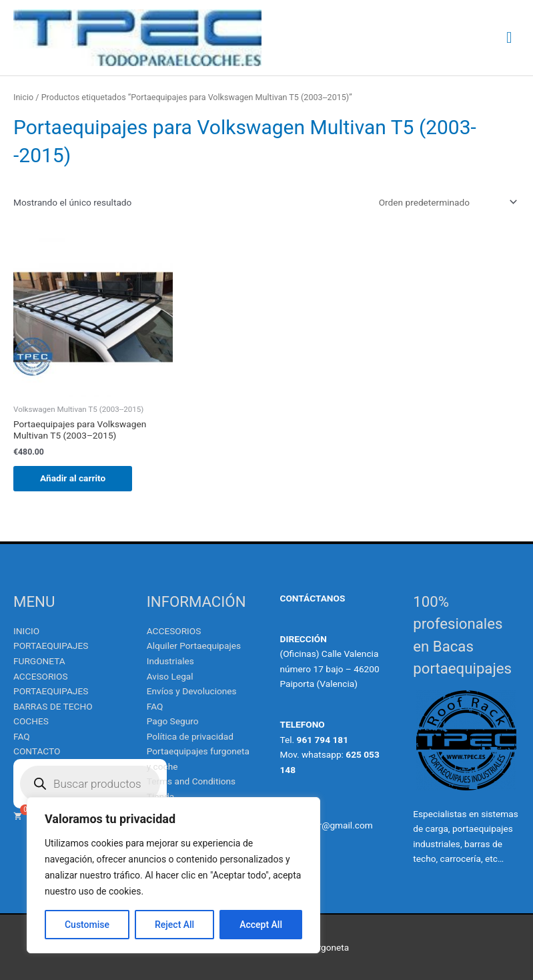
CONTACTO (37, 751)
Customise (87, 925)
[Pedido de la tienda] (446, 202)
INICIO (26, 631)
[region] (173, 875)
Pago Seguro (173, 721)
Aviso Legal (170, 676)
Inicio (23, 97)
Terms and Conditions (191, 781)
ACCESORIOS (174, 631)
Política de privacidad (190, 736)
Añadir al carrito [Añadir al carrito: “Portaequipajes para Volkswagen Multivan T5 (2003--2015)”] (73, 478)
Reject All (174, 925)
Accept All (261, 925)
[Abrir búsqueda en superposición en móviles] (90, 784)
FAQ (22, 736)
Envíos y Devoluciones (192, 691)
